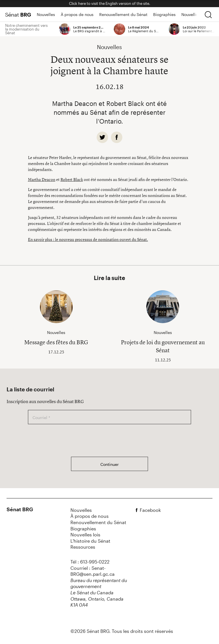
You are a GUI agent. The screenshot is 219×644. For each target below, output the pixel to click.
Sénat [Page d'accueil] (18, 15)
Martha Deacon (42, 179)
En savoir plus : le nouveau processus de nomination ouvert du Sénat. (88, 239)
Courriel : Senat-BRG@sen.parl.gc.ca (93, 571)
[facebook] (117, 137)
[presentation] (71, 440)
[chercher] (208, 15)
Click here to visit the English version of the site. (110, 3)
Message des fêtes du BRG (56, 342)
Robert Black (72, 179)
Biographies (164, 14)
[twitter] (102, 137)
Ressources (83, 547)
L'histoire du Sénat (90, 541)
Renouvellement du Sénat (123, 14)
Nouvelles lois (194, 14)
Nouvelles (46, 14)
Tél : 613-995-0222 (90, 562)
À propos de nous (77, 14)
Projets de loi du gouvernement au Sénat (163, 346)
